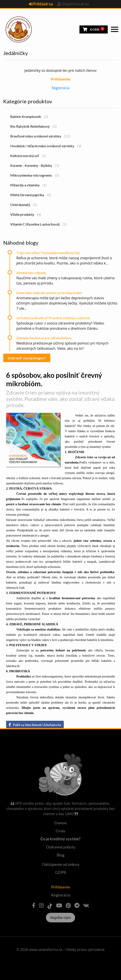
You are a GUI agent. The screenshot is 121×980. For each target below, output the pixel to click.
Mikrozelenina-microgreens (35, 175)
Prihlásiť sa (41, 4)
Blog (60, 855)
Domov (61, 823)
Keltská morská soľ (28, 156)
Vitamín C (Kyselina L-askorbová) (38, 224)
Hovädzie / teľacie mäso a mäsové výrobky (46, 146)
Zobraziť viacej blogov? (27, 358)
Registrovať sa (73, 4)
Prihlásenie (61, 887)
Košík (94, 29)
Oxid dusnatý (24, 205)
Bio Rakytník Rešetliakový (33, 126)
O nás (60, 831)
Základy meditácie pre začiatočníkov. (44, 338)
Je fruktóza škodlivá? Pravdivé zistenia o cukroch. (53, 318)
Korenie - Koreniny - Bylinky (35, 165)
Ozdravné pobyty (61, 847)
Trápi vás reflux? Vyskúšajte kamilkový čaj (48, 253)
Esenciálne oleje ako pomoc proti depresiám (49, 293)
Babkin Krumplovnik (29, 116)
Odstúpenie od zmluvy (61, 864)
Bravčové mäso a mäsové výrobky (40, 136)
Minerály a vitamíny (28, 185)
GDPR (60, 872)
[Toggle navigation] (115, 29)
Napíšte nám (61, 918)
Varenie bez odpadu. (31, 273)
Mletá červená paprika (31, 195)
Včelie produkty (26, 214)
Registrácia (61, 88)
